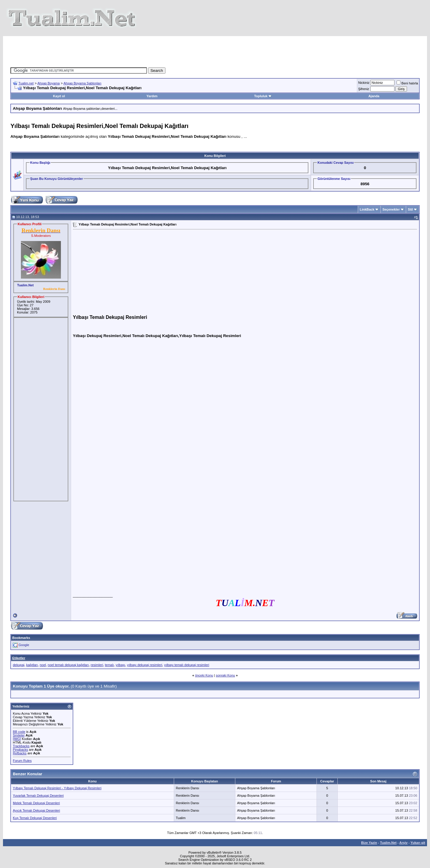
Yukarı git (418, 843)
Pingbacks (20, 750)
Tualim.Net (388, 843)
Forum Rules (22, 761)
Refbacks (20, 753)
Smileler (19, 735)
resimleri (97, 665)
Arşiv (403, 843)
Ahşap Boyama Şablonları (82, 83)
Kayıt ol (59, 96)
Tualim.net (26, 83)
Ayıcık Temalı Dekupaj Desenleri (36, 810)
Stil (410, 209)
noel (43, 665)
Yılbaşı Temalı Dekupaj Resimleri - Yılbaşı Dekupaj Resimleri (57, 788)
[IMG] (17, 739)
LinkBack (367, 209)
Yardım (152, 96)
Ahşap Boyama (49, 83)
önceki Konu (204, 675)
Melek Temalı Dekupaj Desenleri (36, 803)
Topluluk (263, 96)
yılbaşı (120, 665)
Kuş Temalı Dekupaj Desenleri (35, 818)
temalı (109, 665)
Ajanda (374, 96)
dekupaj (19, 665)
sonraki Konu (225, 675)
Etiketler (19, 658)
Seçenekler (391, 209)
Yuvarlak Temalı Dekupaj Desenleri (38, 796)
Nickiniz (364, 83)
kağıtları (32, 665)
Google (24, 645)
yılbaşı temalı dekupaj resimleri (186, 665)
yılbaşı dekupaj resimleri (145, 665)
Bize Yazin (369, 843)
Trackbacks (21, 746)
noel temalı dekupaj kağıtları (68, 665)
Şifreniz (364, 89)
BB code (19, 732)
